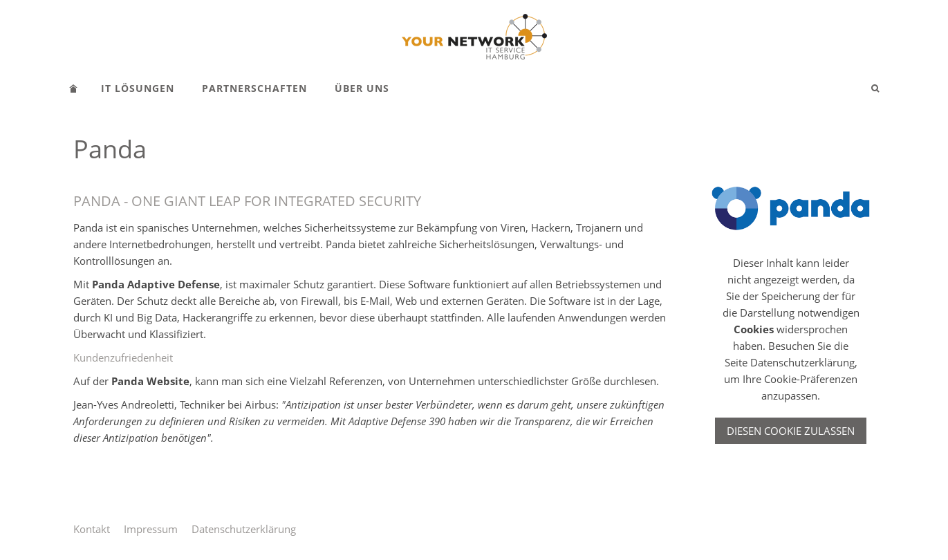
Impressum (151, 529)
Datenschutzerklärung (244, 529)
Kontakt (92, 529)
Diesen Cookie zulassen (791, 431)
